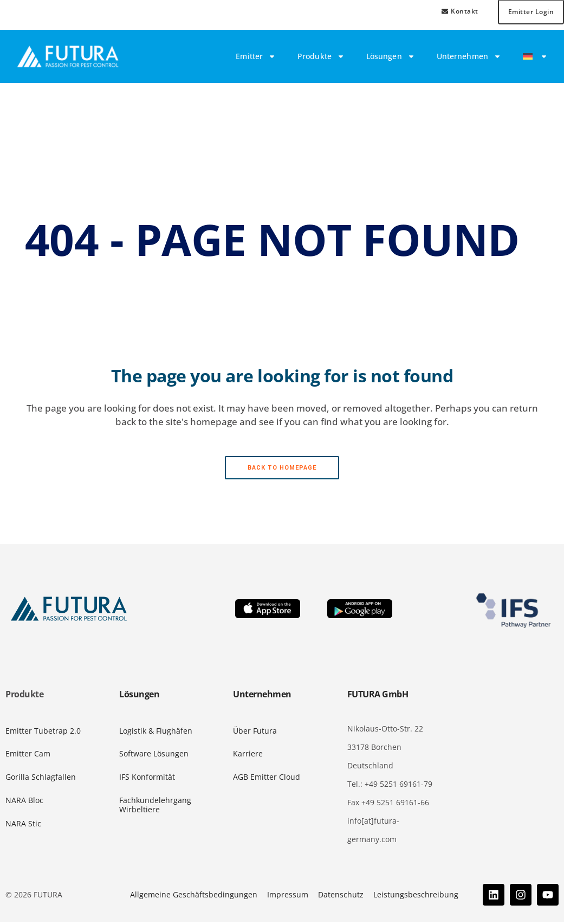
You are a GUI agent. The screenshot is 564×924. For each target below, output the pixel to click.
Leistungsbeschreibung (416, 897)
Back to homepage (282, 470)
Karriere (248, 756)
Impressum (288, 897)
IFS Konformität (147, 779)
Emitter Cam (28, 756)
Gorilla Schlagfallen (41, 779)
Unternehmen (469, 59)
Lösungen (391, 59)
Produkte (321, 59)
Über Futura (255, 733)
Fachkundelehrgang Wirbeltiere (155, 807)
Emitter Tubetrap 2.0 (43, 733)
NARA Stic (23, 826)
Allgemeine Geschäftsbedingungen (194, 897)
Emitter (256, 59)
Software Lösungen (154, 756)
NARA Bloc (24, 803)
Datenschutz (341, 897)
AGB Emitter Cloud (267, 779)
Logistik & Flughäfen (156, 733)
